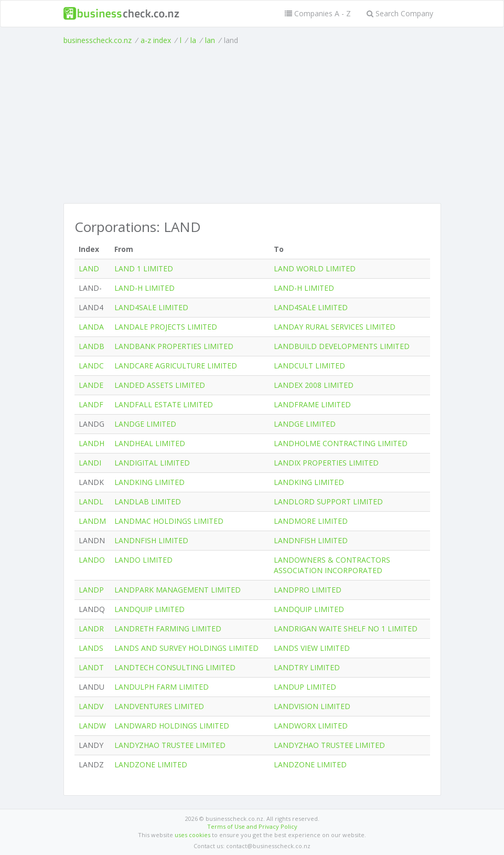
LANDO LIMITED (143, 560)
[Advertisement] (252, 124)
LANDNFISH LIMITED (151, 540)
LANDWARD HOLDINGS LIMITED (172, 726)
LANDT (91, 667)
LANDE (91, 385)
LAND (89, 268)
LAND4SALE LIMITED (151, 307)
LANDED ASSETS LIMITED (160, 385)
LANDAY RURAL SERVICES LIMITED (335, 327)
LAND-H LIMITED (144, 288)
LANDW (92, 726)
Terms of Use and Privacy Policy (252, 826)
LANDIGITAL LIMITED (152, 463)
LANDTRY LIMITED (307, 667)
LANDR (91, 629)
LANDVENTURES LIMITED (159, 706)
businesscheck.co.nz (98, 40)
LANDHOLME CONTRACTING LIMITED (341, 443)
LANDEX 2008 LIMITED (314, 385)
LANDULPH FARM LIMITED (162, 687)
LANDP (91, 590)
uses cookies (192, 835)
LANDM (92, 521)
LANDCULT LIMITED (309, 366)
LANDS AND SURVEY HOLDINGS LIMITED (186, 648)
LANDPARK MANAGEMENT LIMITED (178, 590)
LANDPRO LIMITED (308, 590)
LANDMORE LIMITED (311, 521)
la (193, 40)
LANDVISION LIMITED (312, 706)
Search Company (400, 13)
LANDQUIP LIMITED (149, 609)
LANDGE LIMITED (145, 424)
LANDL (91, 502)
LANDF (91, 404)
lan (210, 40)
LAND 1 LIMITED (144, 268)
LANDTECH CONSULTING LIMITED (175, 667)
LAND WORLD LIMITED (315, 268)
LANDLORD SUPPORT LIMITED (328, 502)
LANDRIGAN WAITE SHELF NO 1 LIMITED (346, 629)
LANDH (92, 443)
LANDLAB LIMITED (148, 502)
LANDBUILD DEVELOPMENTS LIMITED (342, 346)
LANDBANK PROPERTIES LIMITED (174, 346)
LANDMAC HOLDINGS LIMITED (169, 521)
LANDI (90, 463)
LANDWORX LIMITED (311, 726)
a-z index (156, 40)
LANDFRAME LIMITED (312, 404)
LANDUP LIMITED (305, 687)
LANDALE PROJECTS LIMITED (166, 327)
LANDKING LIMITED (149, 482)
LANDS (91, 648)
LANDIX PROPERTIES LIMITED (326, 463)
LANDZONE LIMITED (151, 764)
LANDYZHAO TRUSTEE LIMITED (170, 745)
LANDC (91, 366)
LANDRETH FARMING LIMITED (168, 629)
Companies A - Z (318, 13)
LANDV (91, 706)
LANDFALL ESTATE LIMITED (164, 404)
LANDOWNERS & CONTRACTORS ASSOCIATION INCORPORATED (332, 565)
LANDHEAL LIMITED (150, 443)
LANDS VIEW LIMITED (312, 648)
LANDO (92, 560)
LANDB (92, 346)
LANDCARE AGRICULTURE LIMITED (176, 366)
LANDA (91, 327)
